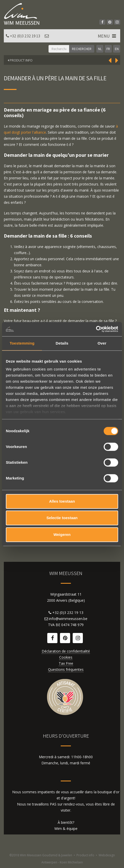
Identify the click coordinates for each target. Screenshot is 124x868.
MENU (107, 36)
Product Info (20, 60)
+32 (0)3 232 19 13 (25, 36)
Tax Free (66, 663)
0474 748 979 (72, 625)
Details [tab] (62, 343)
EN (117, 49)
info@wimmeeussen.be (68, 619)
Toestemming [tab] (22, 343)
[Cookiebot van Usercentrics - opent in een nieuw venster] (96, 329)
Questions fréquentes (66, 669)
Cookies (66, 657)
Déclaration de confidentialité (66, 651)
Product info (85, 855)
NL (100, 49)
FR (108, 49)
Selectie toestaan (62, 518)
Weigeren (62, 534)
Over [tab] (102, 343)
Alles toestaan (62, 501)
